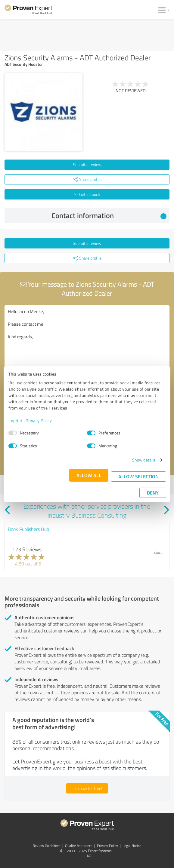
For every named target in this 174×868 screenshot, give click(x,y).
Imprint (16, 420)
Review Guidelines (47, 846)
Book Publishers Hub (28, 529)
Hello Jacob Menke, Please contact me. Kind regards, (87, 339)
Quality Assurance (79, 846)
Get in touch (87, 194)
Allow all (89, 475)
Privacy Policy (39, 420)
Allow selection (138, 476)
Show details (144, 460)
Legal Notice (132, 846)
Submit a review (87, 164)
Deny (153, 493)
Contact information (109, 215)
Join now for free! (87, 788)
